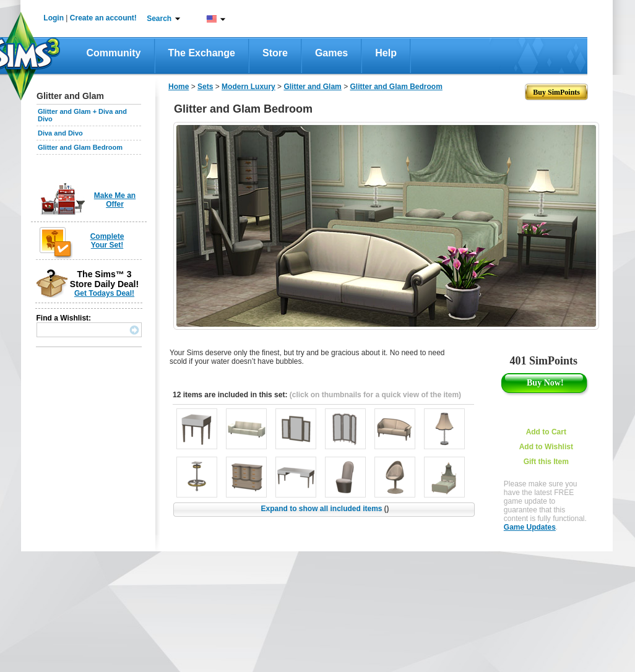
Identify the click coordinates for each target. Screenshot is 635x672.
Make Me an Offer (115, 200)
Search (159, 19)
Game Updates (530, 527)
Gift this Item (546, 462)
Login (54, 18)
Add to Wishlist (546, 447)
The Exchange (202, 53)
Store (275, 53)
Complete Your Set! (107, 241)
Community (114, 53)
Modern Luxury (248, 87)
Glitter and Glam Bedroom (80, 147)
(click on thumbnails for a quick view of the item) (375, 395)
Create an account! (103, 18)
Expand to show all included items (325, 509)
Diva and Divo (60, 133)
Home (179, 87)
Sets (205, 87)
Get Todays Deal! (104, 293)
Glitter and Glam (312, 87)
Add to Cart (546, 432)
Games (331, 53)
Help (386, 53)
